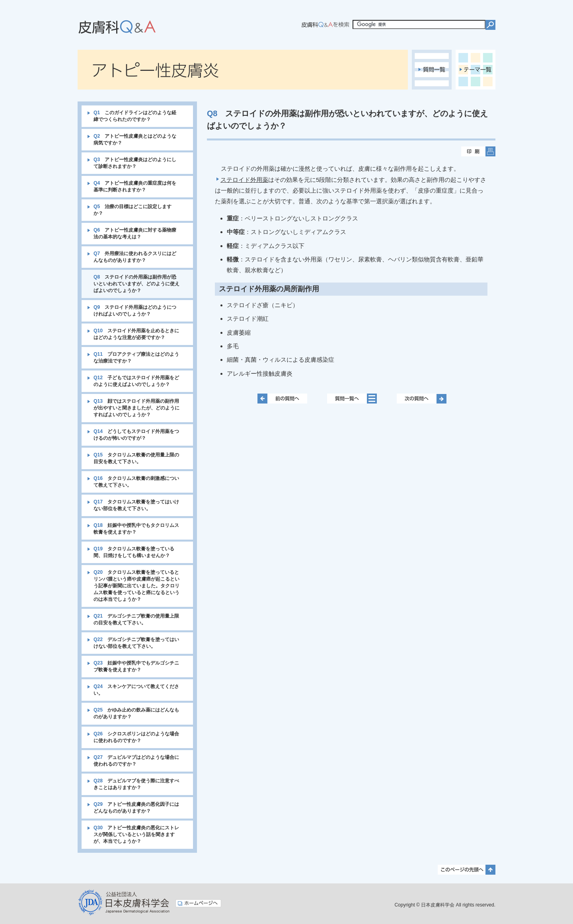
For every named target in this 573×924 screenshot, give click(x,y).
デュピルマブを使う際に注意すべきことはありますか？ (136, 784)
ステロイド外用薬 (244, 180)
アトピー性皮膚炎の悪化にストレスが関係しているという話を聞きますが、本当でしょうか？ (136, 834)
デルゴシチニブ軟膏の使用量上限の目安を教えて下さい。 (136, 619)
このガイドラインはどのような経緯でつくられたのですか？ (135, 116)
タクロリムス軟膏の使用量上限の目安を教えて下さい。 (136, 458)
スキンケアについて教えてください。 (136, 690)
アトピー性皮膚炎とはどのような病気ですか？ (135, 139)
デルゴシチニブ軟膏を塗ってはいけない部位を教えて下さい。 (136, 643)
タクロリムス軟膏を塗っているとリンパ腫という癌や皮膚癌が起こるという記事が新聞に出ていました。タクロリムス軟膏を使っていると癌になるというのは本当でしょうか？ (136, 586)
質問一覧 (432, 70)
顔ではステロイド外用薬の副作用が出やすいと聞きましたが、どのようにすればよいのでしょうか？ (136, 408)
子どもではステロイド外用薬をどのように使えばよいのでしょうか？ (136, 381)
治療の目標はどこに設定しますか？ (133, 210)
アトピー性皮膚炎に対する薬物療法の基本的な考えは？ (135, 233)
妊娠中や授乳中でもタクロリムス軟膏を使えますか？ (136, 529)
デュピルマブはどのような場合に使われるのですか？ (136, 761)
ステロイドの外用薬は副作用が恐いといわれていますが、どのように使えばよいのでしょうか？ (136, 284)
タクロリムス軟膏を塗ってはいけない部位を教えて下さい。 (136, 505)
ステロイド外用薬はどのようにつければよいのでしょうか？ (135, 311)
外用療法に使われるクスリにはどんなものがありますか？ (135, 257)
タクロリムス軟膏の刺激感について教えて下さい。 (136, 482)
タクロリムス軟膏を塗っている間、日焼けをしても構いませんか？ (134, 552)
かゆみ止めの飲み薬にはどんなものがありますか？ (136, 713)
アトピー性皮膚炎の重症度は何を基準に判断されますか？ (135, 186)
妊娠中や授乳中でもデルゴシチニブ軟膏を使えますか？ (136, 666)
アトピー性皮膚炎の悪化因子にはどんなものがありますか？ (136, 808)
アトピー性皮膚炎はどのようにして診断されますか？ (135, 163)
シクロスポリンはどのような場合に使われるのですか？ (136, 737)
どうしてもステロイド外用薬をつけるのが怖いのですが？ (136, 435)
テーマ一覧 (476, 70)
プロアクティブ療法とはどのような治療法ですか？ (136, 358)
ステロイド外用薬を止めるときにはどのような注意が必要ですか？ (136, 334)
